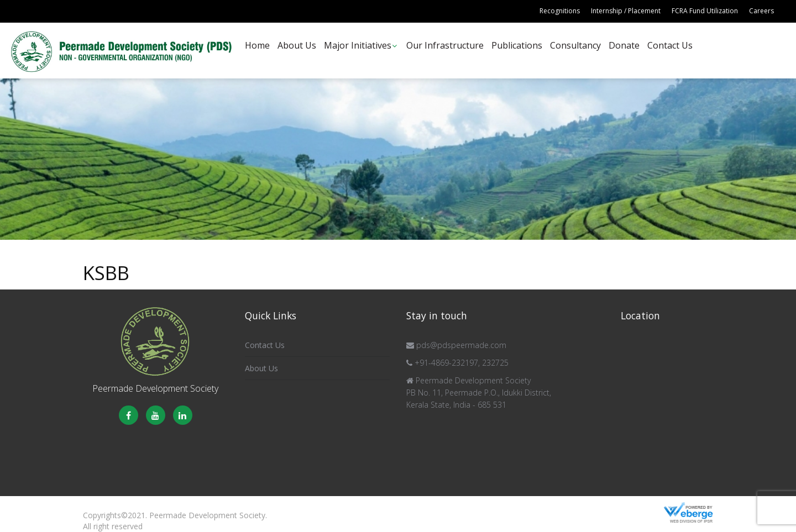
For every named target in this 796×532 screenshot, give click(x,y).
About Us (297, 45)
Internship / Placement (626, 11)
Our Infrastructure (445, 45)
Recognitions (560, 11)
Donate (624, 45)
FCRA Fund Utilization (705, 11)
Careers (761, 11)
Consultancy (575, 45)
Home (257, 45)
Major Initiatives (358, 45)
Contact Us (670, 45)
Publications (517, 45)
